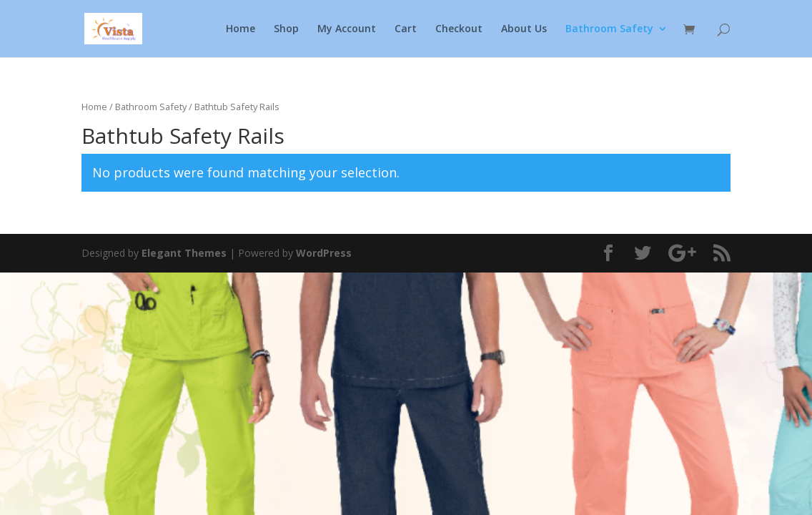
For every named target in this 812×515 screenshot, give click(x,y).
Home (241, 29)
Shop (286, 29)
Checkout (459, 29)
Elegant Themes (184, 253)
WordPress (324, 253)
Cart (406, 29)
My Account (347, 29)
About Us (524, 29)
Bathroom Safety (609, 29)
